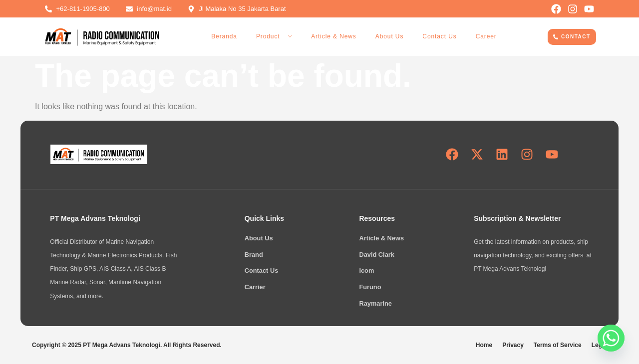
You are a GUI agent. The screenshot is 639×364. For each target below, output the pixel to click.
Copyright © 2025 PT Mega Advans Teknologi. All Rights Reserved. (127, 345)
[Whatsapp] (611, 338)
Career (486, 36)
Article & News (334, 36)
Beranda (224, 36)
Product (274, 36)
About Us (390, 36)
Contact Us (439, 36)
